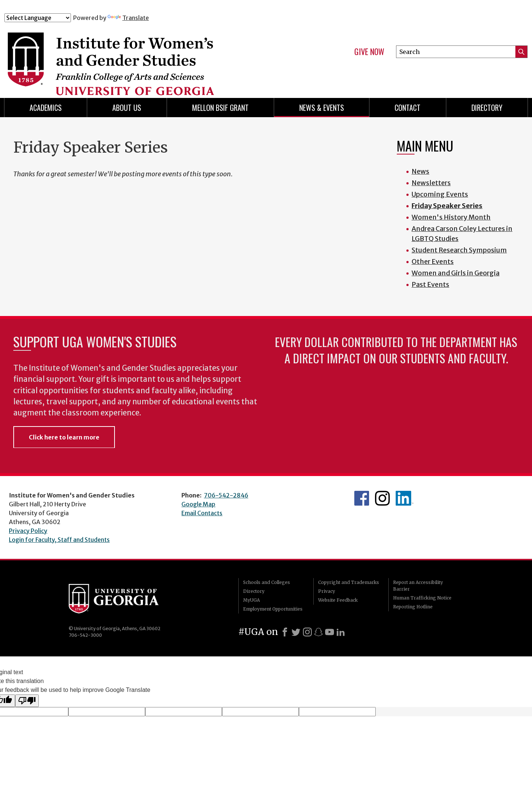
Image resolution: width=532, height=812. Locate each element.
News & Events (322, 108)
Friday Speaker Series (447, 206)
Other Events (433, 261)
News (420, 171)
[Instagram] (307, 632)
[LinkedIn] (341, 632)
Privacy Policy (28, 531)
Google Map (198, 504)
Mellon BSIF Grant (220, 108)
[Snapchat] (318, 632)
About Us (127, 108)
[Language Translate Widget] (38, 18)
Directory (487, 108)
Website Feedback (338, 600)
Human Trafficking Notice (422, 598)
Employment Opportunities (273, 609)
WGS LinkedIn (405, 498)
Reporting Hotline (413, 607)
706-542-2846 (226, 495)
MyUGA (251, 600)
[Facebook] (285, 632)
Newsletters (431, 183)
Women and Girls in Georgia (456, 273)
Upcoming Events (440, 194)
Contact (407, 108)
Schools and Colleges (267, 582)
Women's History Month (451, 217)
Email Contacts (202, 513)
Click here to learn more (64, 437)
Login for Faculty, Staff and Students (59, 540)
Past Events (430, 284)
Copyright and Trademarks (349, 582)
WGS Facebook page (362, 498)
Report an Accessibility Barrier (418, 586)
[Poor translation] (27, 701)
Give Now (369, 52)
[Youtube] (330, 632)
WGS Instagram (382, 498)
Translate (128, 18)
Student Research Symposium (459, 250)
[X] (296, 632)
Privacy (327, 591)
